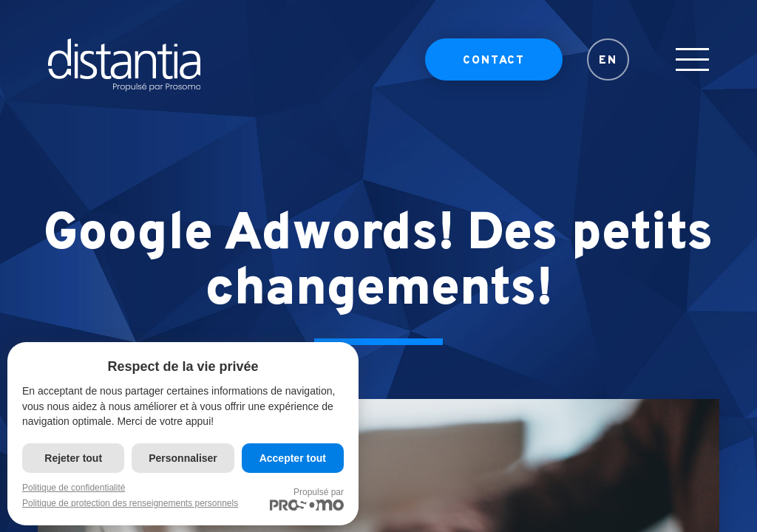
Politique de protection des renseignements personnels (130, 503)
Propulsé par (307, 499)
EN (608, 71)
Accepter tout (293, 458)
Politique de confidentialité (74, 488)
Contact (494, 71)
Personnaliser (183, 458)
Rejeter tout (73, 458)
